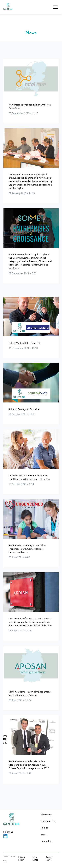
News (44, 835)
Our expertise (48, 821)
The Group (46, 815)
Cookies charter (49, 859)
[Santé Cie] (8, 7)
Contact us (46, 841)
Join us (44, 828)
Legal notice (35, 859)
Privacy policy (22, 859)
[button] (55, 7)
